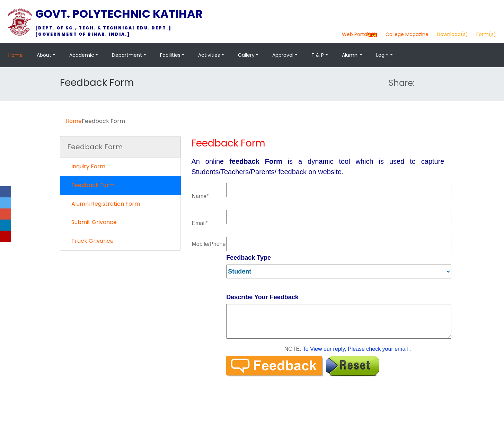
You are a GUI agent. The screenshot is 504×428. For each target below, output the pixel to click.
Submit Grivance (92, 222)
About (44, 55)
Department (127, 55)
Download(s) (452, 34)
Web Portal (355, 34)
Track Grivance (90, 241)
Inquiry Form (86, 166)
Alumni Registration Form (104, 204)
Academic (82, 55)
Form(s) (486, 34)
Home (16, 55)
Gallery (246, 55)
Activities (209, 55)
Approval (283, 55)
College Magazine (407, 34)
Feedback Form (91, 185)
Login (382, 55)
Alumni (350, 55)
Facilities (170, 55)
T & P (318, 55)
